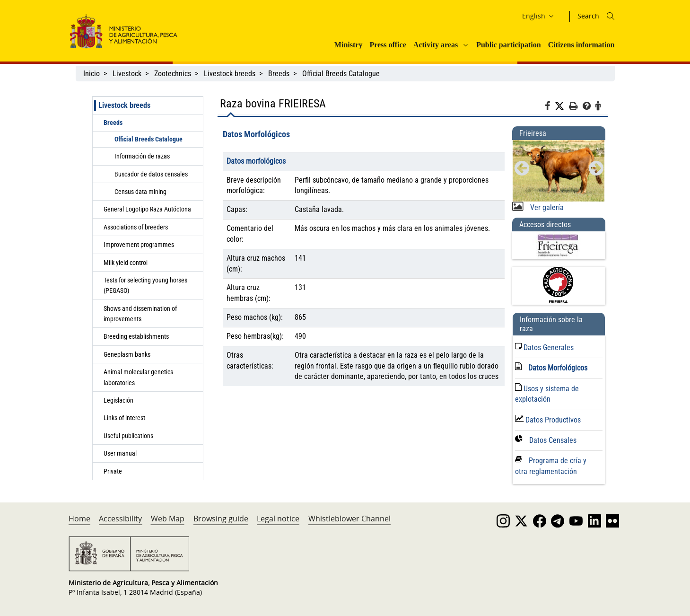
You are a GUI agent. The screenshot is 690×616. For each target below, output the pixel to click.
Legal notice (278, 519)
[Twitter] (562, 106)
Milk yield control (126, 263)
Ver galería (546, 207)
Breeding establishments (136, 336)
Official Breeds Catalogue (342, 74)
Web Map (168, 519)
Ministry (349, 45)
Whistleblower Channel (349, 519)
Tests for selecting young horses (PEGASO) (145, 285)
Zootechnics (173, 74)
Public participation (508, 45)
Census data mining (140, 192)
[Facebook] (550, 107)
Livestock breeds (230, 74)
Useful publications (128, 436)
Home (79, 519)
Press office (388, 45)
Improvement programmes (139, 245)
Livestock (127, 74)
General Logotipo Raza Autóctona (147, 209)
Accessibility (120, 519)
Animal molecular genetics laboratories (138, 377)
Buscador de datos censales (151, 174)
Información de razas (142, 156)
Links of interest (124, 418)
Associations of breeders (136, 227)
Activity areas (436, 45)
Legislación (118, 400)
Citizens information (581, 45)
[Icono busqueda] (611, 16)
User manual (120, 453)
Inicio (92, 74)
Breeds (279, 74)
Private (113, 471)
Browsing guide (221, 519)
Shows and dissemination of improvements (140, 314)
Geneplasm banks (127, 354)
